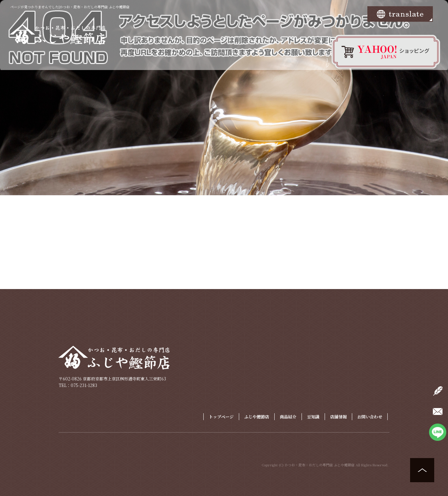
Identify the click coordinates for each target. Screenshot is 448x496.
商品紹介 (288, 416)
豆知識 (313, 416)
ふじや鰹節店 (257, 416)
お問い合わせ (370, 416)
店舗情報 (338, 416)
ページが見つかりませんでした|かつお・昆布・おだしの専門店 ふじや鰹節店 (70, 7)
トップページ (327, 57)
